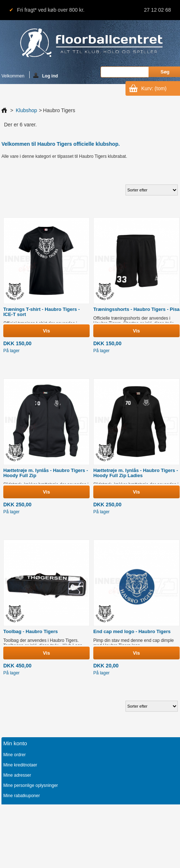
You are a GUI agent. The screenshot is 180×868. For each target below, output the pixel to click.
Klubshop (26, 110)
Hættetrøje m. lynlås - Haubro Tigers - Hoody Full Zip (46, 473)
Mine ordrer (14, 755)
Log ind (46, 75)
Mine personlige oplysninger (31, 785)
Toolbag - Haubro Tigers (31, 631)
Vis (46, 331)
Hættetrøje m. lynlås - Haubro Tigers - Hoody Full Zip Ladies (136, 473)
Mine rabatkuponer (22, 796)
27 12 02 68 (157, 10)
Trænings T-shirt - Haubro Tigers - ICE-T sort (42, 312)
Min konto (15, 743)
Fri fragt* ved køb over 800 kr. (51, 10)
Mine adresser (17, 775)
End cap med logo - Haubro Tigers (132, 631)
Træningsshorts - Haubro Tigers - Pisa (136, 309)
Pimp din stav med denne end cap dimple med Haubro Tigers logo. (134, 643)
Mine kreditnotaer (20, 765)
